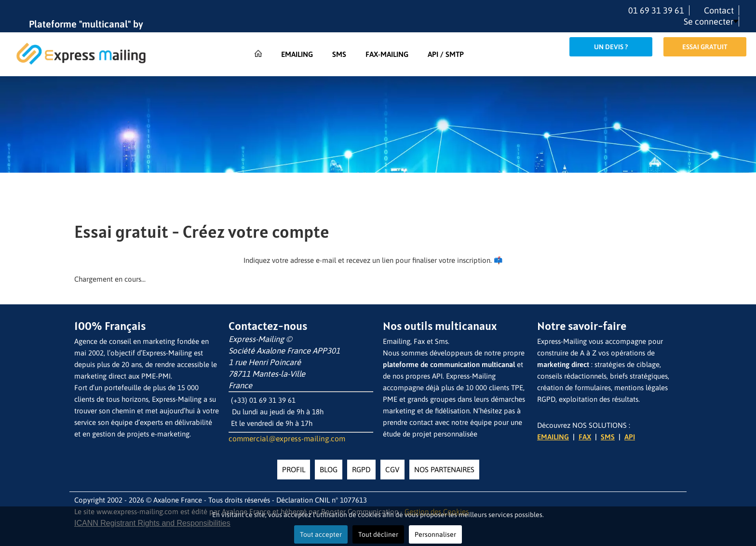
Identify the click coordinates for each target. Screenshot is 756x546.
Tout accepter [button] (321, 534)
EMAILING (553, 437)
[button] (711, 21)
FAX (585, 437)
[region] (378, 149)
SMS (608, 437)
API (630, 437)
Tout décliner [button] (378, 534)
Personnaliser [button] (435, 534)
